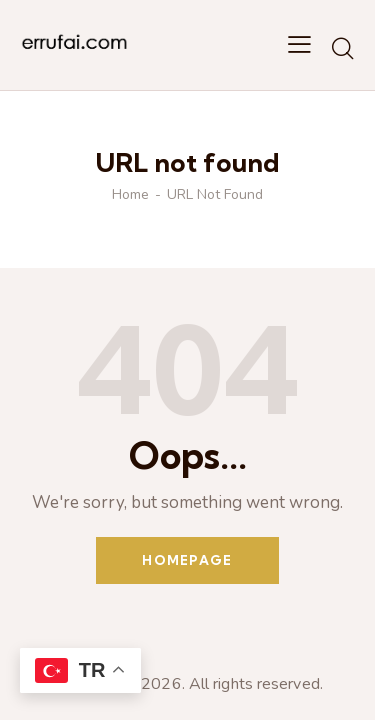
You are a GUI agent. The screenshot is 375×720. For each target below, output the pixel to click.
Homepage (187, 560)
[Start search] (342, 48)
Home (130, 195)
